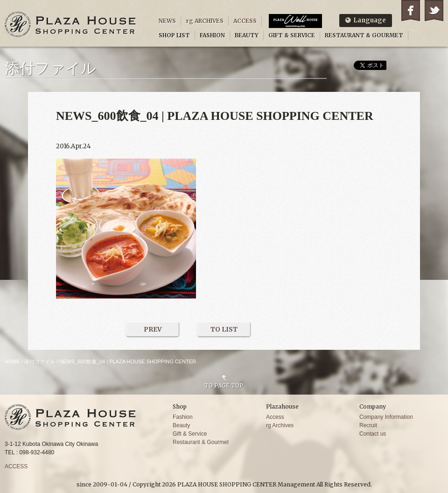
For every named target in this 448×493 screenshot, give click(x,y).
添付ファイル (40, 361)
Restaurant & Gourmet (201, 442)
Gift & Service (190, 434)
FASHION (212, 35)
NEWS (167, 21)
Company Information (386, 417)
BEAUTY (247, 35)
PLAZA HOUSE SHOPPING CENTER (70, 24)
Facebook (411, 10)
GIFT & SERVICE (292, 35)
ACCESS (245, 21)
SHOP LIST (174, 35)
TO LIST (224, 329)
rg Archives (280, 425)
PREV (153, 329)
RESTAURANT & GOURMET (364, 35)
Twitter (434, 10)
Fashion (183, 417)
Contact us (373, 434)
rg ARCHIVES (205, 21)
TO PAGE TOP (224, 385)
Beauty (181, 425)
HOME (12, 361)
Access (275, 417)
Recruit (368, 425)
